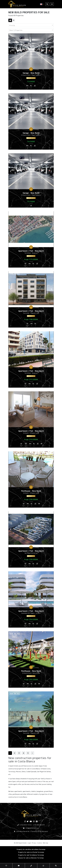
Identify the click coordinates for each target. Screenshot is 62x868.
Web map (45, 843)
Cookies (39, 843)
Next (51, 51)
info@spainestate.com (32, 828)
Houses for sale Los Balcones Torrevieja (31, 858)
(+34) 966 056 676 (39, 825)
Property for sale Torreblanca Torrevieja (31, 855)
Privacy (34, 843)
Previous (11, 51)
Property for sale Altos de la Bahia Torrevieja (31, 849)
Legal (29, 843)
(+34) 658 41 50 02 (26, 825)
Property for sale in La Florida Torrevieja (31, 852)
